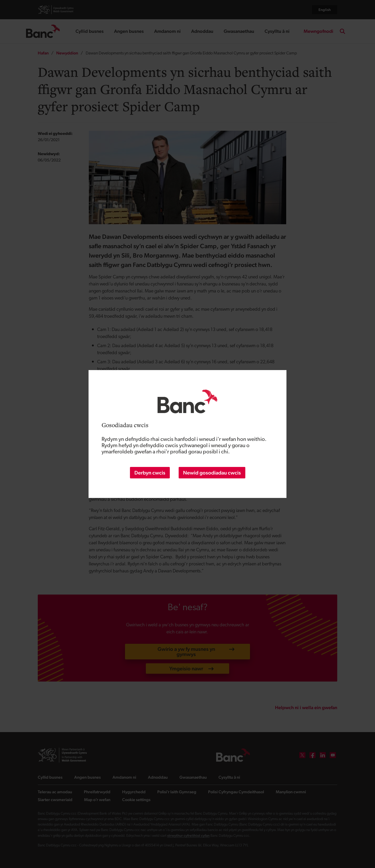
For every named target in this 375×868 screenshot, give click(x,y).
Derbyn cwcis (150, 473)
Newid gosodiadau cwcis (212, 473)
